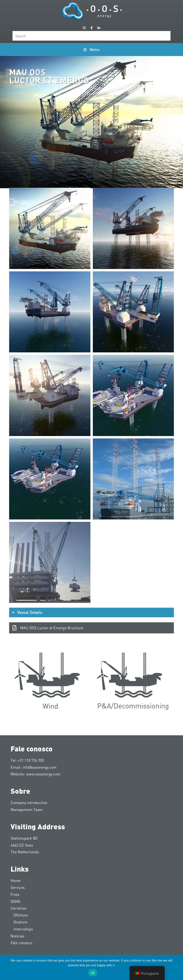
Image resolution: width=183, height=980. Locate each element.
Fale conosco (21, 943)
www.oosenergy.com (43, 774)
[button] (91, 613)
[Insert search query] (91, 36)
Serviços (18, 887)
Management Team (27, 809)
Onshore (19, 922)
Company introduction (29, 802)
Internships (22, 929)
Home (16, 880)
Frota (15, 894)
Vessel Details (30, 612)
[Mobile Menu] (91, 50)
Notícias (17, 936)
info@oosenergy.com (40, 767)
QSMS (16, 901)
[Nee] (177, 967)
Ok (93, 973)
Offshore (19, 915)
